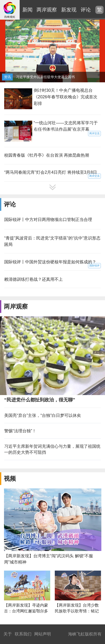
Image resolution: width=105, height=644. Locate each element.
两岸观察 (47, 10)
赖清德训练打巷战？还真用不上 (33, 279)
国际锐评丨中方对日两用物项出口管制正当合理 (48, 220)
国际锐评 (94, 265)
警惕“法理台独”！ (20, 431)
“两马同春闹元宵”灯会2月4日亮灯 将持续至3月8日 (51, 172)
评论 (86, 10)
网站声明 (43, 634)
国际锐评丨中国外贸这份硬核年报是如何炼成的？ (50, 262)
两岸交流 (94, 133)
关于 (8, 634)
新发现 (69, 10)
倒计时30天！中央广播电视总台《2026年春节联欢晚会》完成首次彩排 (66, 97)
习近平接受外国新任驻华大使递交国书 (45, 77)
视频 (10, 479)
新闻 (27, 10)
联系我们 (23, 634)
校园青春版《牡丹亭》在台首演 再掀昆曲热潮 (47, 155)
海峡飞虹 (10, 10)
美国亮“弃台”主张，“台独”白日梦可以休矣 (43, 415)
